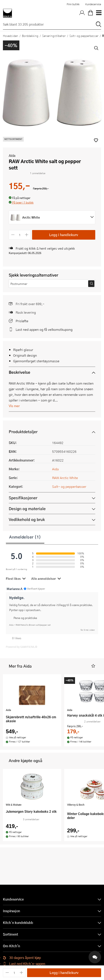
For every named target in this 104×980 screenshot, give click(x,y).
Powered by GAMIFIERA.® (22, 647)
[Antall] (20, 235)
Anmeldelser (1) (25, 537)
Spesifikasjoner (23, 498)
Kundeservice (93, 4)
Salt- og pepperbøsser (84, 36)
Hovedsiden (11, 36)
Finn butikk (73, 4)
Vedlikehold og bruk (27, 519)
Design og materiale (27, 509)
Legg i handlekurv (64, 235)
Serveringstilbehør (54, 36)
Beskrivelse (19, 372)
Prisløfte (22, 321)
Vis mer (14, 406)
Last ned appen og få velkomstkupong (44, 329)
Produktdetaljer (23, 432)
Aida (12, 155)
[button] (21, 203)
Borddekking (30, 36)
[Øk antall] (27, 235)
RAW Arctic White (65, 478)
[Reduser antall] (13, 235)
